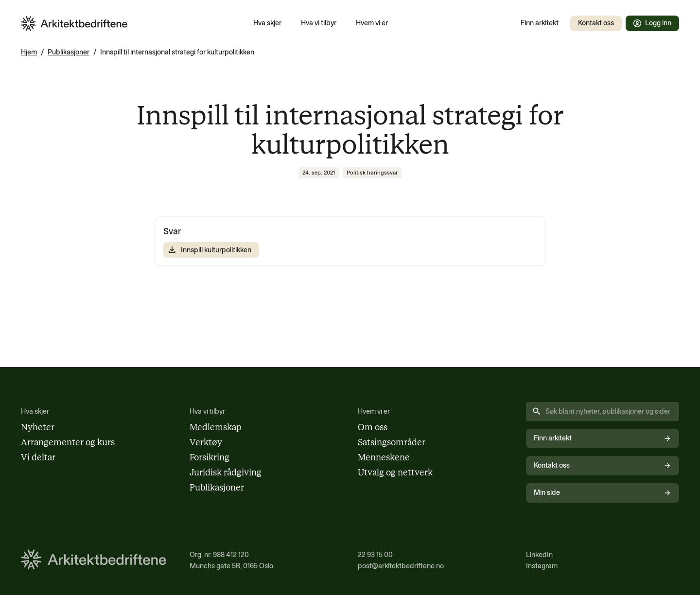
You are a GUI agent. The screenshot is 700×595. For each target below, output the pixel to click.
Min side (602, 492)
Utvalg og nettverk (395, 472)
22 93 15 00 (375, 555)
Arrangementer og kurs (68, 442)
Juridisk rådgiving (226, 472)
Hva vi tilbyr (319, 23)
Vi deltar (38, 457)
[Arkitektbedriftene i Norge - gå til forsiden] (74, 24)
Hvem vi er (372, 23)
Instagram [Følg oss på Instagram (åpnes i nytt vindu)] (542, 566)
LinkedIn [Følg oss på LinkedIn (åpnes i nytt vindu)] (539, 555)
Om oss (373, 427)
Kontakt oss (596, 23)
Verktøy (206, 442)
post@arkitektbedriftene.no (401, 566)
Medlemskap (216, 427)
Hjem (29, 52)
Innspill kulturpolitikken (209, 250)
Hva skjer (267, 23)
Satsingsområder (392, 442)
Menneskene (384, 457)
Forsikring (210, 457)
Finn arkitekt (540, 23)
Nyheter (38, 427)
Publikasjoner (69, 52)
